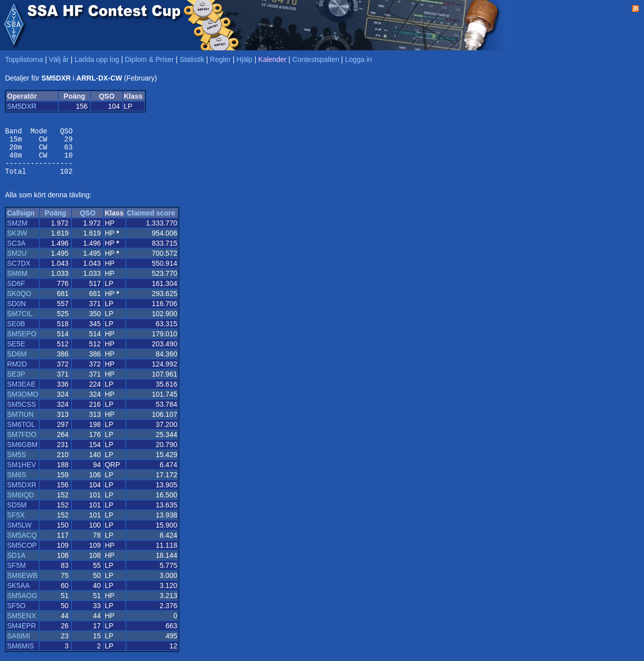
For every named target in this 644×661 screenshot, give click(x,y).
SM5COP (22, 554)
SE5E (16, 353)
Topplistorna (24, 59)
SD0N (16, 313)
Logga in (359, 59)
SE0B (16, 333)
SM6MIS (21, 655)
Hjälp (245, 59)
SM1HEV (22, 474)
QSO (88, 222)
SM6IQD (21, 504)
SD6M (17, 363)
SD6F (16, 292)
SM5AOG (22, 605)
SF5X (16, 524)
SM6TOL (21, 433)
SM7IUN (20, 423)
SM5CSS (22, 413)
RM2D (17, 373)
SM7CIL (20, 323)
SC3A (16, 252)
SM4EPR (22, 635)
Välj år (59, 59)
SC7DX (19, 272)
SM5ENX (22, 625)
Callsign (21, 222)
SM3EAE (21, 393)
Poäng (56, 222)
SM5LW (19, 534)
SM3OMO (23, 403)
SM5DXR (22, 106)
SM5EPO (22, 343)
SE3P (16, 383)
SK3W (17, 242)
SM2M (17, 232)
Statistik (192, 59)
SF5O (16, 615)
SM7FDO (22, 444)
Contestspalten (316, 59)
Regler (220, 59)
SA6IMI (19, 645)
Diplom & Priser (149, 59)
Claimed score (151, 222)
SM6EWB (22, 584)
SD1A (16, 564)
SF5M (16, 574)
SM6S (17, 484)
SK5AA (18, 595)
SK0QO (19, 303)
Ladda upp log (97, 59)
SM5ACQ (22, 544)
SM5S (17, 464)
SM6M (17, 282)
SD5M (17, 514)
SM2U (17, 262)
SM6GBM (22, 454)
